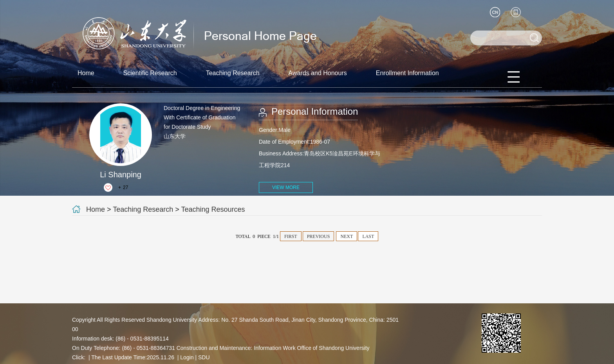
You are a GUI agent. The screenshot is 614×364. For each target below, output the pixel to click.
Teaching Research (233, 73)
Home (86, 73)
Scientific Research (150, 73)
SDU (204, 357)
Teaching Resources (213, 209)
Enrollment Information (407, 73)
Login (187, 357)
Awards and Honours (318, 73)
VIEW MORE (286, 187)
